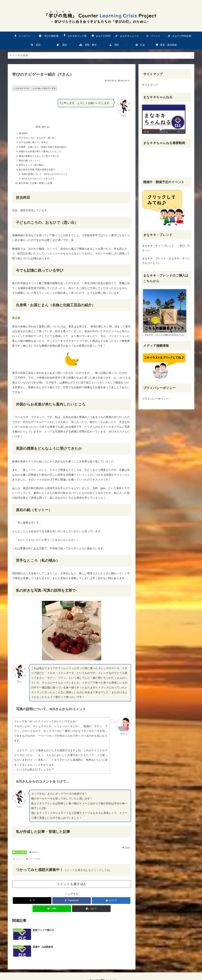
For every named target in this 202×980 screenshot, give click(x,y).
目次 (40, 127)
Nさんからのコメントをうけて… (41, 182)
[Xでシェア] (32, 904)
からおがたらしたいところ (42, 153)
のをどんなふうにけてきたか (40, 158)
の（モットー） (31, 162)
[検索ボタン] (191, 55)
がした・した (37, 186)
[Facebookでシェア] (72, 904)
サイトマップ (150, 85)
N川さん (34, 856)
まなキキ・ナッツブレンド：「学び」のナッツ (166, 248)
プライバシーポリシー (155, 399)
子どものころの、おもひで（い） (39, 138)
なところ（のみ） (33, 167)
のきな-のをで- (39, 172)
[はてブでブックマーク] (111, 904)
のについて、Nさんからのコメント (47, 177)
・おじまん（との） (45, 148)
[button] (91, 912)
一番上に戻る (92, 967)
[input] (101, 55)
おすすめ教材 (20, 856)
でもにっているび (34, 143)
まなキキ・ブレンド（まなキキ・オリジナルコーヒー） (166, 261)
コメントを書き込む (72, 888)
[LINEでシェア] (52, 912)
